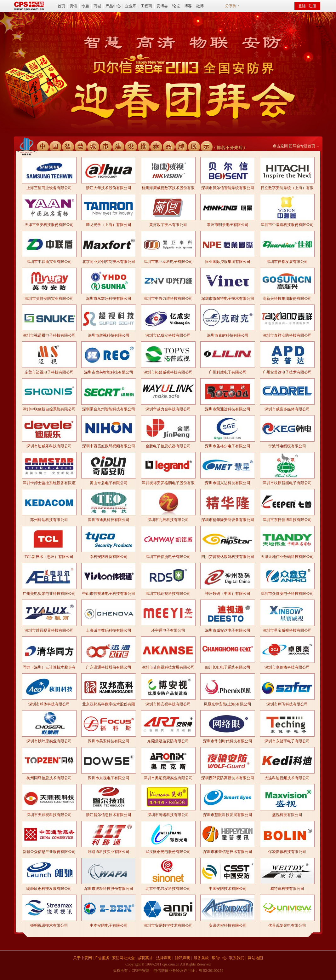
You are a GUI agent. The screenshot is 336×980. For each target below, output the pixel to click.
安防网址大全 (123, 958)
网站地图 (255, 958)
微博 (200, 6)
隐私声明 (183, 958)
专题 (85, 6)
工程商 (146, 6)
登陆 (302, 6)
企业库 (131, 6)
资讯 (73, 6)
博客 (188, 6)
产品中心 (113, 6)
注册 (312, 6)
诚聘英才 (145, 958)
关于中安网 (83, 958)
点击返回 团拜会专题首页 (294, 146)
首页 (61, 6)
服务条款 (201, 958)
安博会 (162, 6)
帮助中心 (219, 958)
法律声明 (164, 958)
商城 (97, 6)
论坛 (176, 6)
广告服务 (102, 958)
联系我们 (237, 958)
